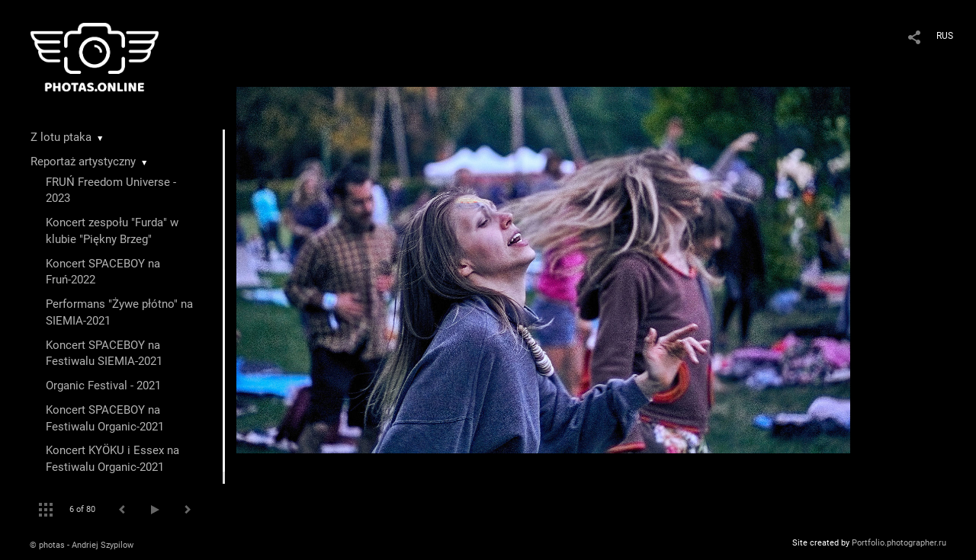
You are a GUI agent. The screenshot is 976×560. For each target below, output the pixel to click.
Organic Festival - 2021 (103, 386)
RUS (945, 36)
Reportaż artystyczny (83, 162)
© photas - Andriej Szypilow (82, 545)
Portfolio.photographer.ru (899, 543)
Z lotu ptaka (61, 137)
